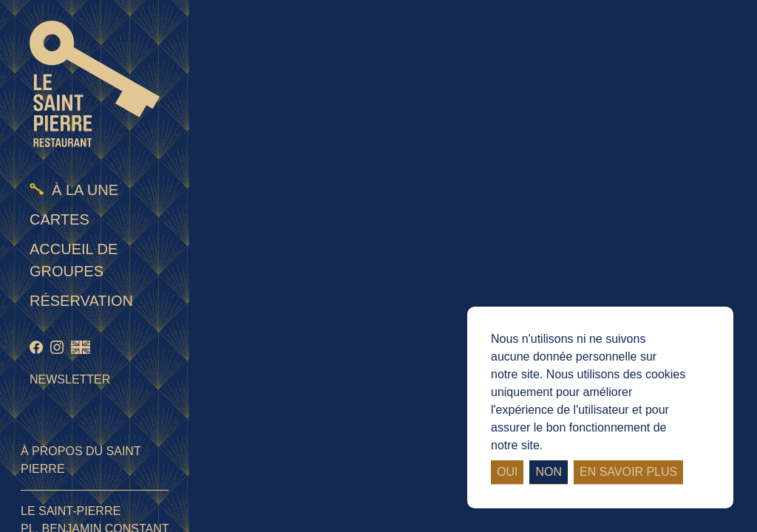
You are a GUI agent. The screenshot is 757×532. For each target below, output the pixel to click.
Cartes (60, 219)
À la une (85, 190)
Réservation (81, 301)
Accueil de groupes (74, 260)
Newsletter (70, 379)
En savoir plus (628, 472)
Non (549, 472)
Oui (507, 472)
